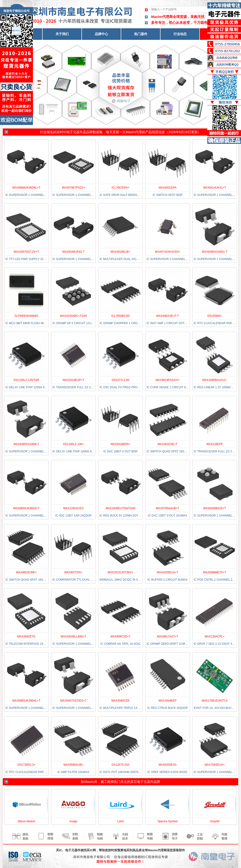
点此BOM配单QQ (227, 65)
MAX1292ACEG (74, 508)
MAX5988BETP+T (215, 572)
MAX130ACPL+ (215, 637)
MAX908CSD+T (120, 637)
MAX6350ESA (168, 765)
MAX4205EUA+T (168, 572)
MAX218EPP (215, 444)
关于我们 (62, 34)
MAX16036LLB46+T (73, 637)
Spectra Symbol (168, 821)
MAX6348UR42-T (74, 252)
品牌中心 (101, 34)
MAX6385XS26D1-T (215, 252)
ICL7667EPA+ (120, 188)
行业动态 (180, 34)
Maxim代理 (134, 132)
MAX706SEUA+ (215, 765)
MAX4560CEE (120, 701)
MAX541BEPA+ (120, 444)
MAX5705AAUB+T (168, 508)
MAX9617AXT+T (168, 637)
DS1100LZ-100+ (73, 444)
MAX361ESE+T (168, 444)
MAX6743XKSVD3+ (167, 252)
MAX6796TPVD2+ (73, 188)
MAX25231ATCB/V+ (121, 572)
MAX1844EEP (168, 701)
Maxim (89, 782)
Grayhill (215, 821)
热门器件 (141, 34)
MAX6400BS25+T (215, 508)
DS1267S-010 (120, 765)
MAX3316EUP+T (73, 380)
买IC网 (91, 850)
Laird (121, 821)
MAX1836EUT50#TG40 (121, 508)
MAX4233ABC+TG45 (73, 316)
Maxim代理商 (162, 17)
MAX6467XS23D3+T (73, 701)
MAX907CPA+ (74, 572)
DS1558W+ (215, 316)
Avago (73, 821)
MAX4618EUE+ (120, 252)
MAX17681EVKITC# (215, 701)
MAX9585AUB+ (73, 765)
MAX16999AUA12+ (215, 380)
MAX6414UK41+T (215, 188)
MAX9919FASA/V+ (168, 380)
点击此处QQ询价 (227, 58)
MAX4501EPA (168, 188)
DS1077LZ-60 (121, 380)
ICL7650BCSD (121, 316)
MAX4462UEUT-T (168, 316)
